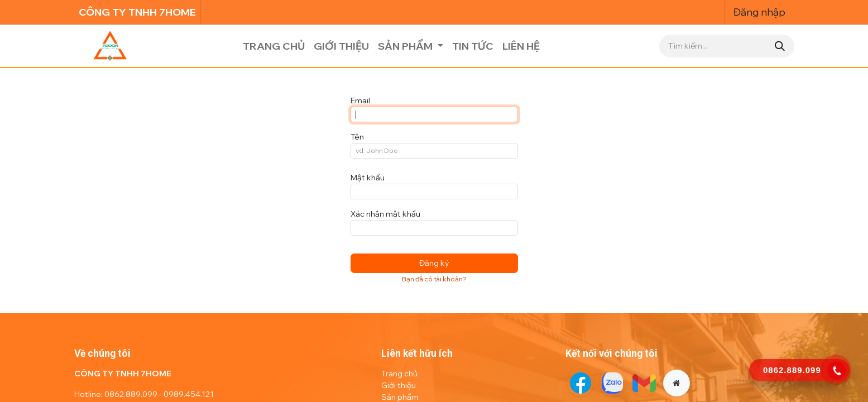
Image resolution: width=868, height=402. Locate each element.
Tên (357, 137)
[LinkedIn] (644, 383)
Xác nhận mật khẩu (385, 214)
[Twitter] (612, 383)
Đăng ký (434, 263)
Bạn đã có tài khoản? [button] (434, 279)
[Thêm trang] (677, 383)
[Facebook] (581, 383)
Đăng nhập (759, 12)
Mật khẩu (368, 178)
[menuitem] (274, 46)
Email (360, 100)
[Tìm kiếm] (780, 46)
